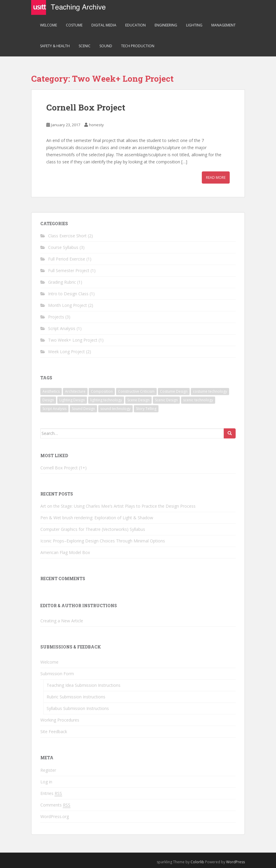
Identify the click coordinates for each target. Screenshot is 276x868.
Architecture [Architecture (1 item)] (75, 391)
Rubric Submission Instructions (76, 697)
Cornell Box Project (86, 107)
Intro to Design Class (68, 294)
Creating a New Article (62, 621)
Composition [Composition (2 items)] (102, 391)
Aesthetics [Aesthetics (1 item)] (51, 391)
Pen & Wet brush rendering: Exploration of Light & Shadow (97, 518)
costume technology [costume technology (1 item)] (210, 391)
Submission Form (57, 674)
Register (48, 770)
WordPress (235, 862)
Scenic (85, 46)
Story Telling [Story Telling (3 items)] (146, 409)
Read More (216, 177)
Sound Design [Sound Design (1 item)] (83, 409)
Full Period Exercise (67, 259)
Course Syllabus (63, 247)
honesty (96, 125)
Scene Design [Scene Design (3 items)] (138, 400)
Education (135, 25)
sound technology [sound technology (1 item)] (115, 409)
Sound (106, 46)
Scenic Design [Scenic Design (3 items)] (166, 400)
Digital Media (104, 25)
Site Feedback (54, 732)
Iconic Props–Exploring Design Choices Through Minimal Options (103, 541)
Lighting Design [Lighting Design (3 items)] (72, 400)
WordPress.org (55, 816)
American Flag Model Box (65, 552)
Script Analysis (62, 328)
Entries (51, 793)
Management (223, 25)
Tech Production (138, 46)
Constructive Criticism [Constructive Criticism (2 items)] (136, 391)
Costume (74, 25)
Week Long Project (66, 352)
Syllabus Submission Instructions (78, 708)
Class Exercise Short (67, 236)
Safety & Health (55, 46)
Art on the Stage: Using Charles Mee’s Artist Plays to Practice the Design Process (118, 506)
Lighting (194, 25)
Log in (46, 782)
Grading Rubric (62, 282)
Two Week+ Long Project (73, 340)
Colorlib (197, 862)
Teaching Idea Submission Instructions (84, 685)
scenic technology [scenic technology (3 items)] (198, 400)
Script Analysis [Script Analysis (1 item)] (54, 409)
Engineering (166, 25)
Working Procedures (60, 720)
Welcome (49, 25)
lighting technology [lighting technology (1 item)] (106, 400)
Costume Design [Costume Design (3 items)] (174, 391)
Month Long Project (68, 305)
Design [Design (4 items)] (48, 400)
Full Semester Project (69, 270)
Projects (56, 317)
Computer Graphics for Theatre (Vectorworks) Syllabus (93, 529)
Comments (55, 805)
